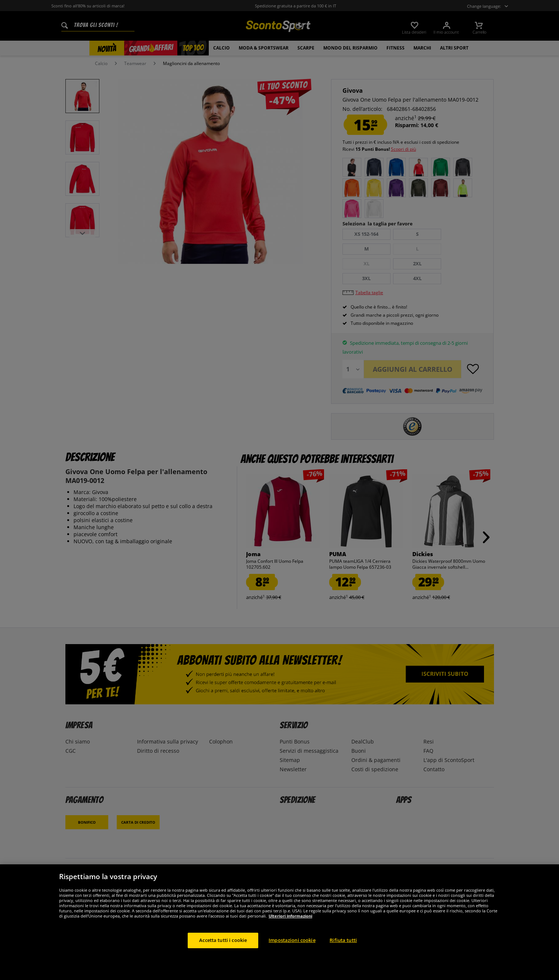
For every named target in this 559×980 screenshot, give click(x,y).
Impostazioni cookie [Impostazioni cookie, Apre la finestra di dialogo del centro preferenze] (292, 940)
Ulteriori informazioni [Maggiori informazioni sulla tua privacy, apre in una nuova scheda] (290, 916)
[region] (279, 922)
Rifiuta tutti (343, 940)
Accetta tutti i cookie (223, 940)
